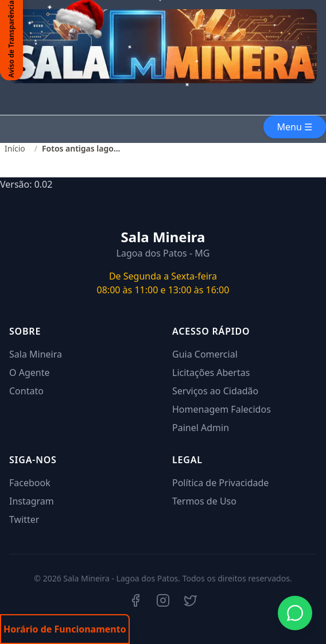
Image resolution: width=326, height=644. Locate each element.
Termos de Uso (204, 501)
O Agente (29, 373)
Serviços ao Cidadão (215, 391)
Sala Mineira (36, 354)
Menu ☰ (295, 127)
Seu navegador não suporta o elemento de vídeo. (163, 107)
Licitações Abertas (211, 373)
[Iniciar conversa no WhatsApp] (295, 613)
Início (15, 148)
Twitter (24, 519)
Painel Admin (201, 428)
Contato (26, 391)
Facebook (30, 483)
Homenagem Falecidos (222, 409)
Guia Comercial (205, 354)
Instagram (32, 501)
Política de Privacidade (220, 483)
